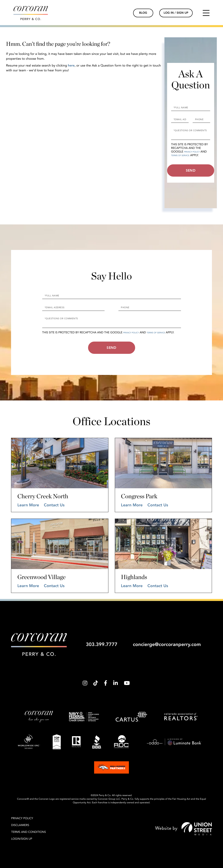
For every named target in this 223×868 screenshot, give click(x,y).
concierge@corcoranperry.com (167, 644)
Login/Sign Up (22, 839)
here (71, 66)
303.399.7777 (102, 644)
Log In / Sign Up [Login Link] (176, 13)
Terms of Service (180, 156)
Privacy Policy (192, 152)
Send (191, 170)
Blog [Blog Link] (143, 13)
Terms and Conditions (28, 832)
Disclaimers (20, 825)
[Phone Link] (126, 13)
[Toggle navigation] (206, 13)
